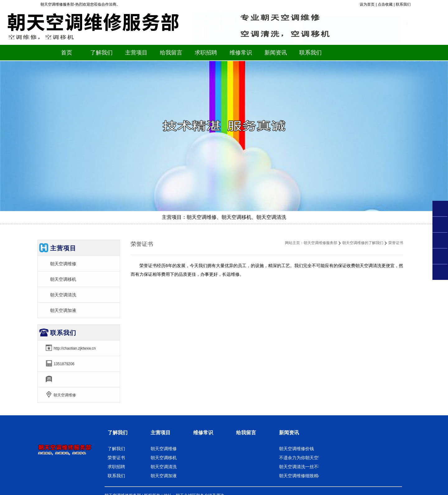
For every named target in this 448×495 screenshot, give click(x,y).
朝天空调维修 (63, 264)
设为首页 (367, 4)
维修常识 (203, 433)
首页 (67, 53)
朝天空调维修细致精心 (301, 476)
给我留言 (246, 433)
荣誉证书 (116, 458)
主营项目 (161, 433)
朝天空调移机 (63, 279)
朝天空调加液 (63, 310)
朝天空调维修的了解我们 (363, 243)
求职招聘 (116, 467)
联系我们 (403, 4)
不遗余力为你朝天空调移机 (305, 458)
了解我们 (118, 433)
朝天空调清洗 (63, 295)
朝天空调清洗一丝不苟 (301, 467)
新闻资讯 (289, 433)
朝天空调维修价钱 (296, 449)
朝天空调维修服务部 (320, 243)
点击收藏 (385, 4)
